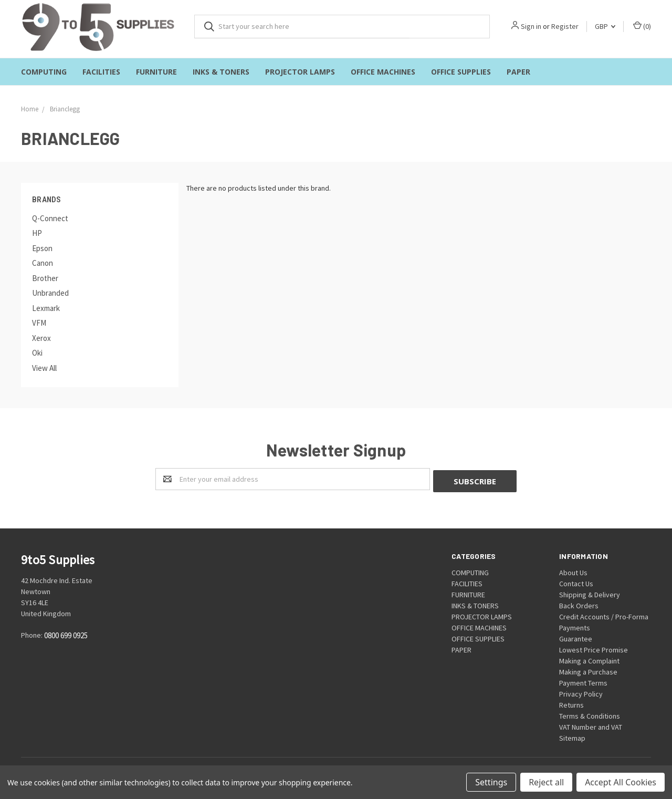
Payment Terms (583, 681)
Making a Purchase (588, 670)
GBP (605, 26)
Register (565, 26)
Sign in (531, 26)
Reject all (546, 782)
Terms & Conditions (590, 714)
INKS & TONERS (221, 72)
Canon (43, 263)
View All (44, 368)
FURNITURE (156, 72)
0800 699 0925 (66, 634)
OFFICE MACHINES (383, 72)
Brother (45, 278)
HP (37, 233)
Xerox (41, 338)
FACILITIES (101, 72)
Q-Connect (50, 218)
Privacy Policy (581, 692)
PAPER (518, 72)
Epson (42, 248)
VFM (39, 323)
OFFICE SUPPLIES (461, 72)
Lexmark (46, 308)
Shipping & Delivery (590, 593)
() (642, 26)
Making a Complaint (589, 659)
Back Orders (579, 604)
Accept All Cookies (621, 782)
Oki (37, 353)
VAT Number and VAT (591, 725)
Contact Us (576, 582)
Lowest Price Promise (594, 648)
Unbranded (50, 293)
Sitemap (572, 736)
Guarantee (576, 637)
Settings (491, 782)
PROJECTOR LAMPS (300, 72)
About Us (573, 570)
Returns (571, 703)
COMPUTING (44, 72)
